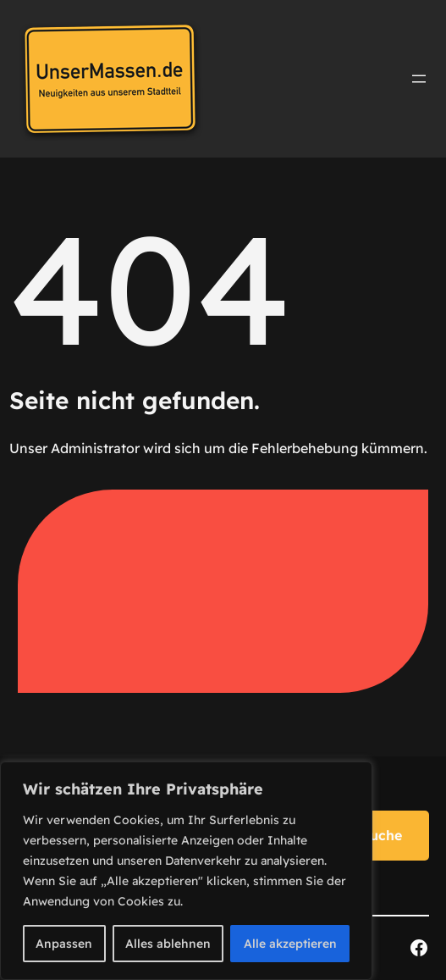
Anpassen (64, 944)
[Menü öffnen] (419, 79)
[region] (186, 871)
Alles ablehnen (168, 944)
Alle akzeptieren (290, 944)
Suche (382, 835)
